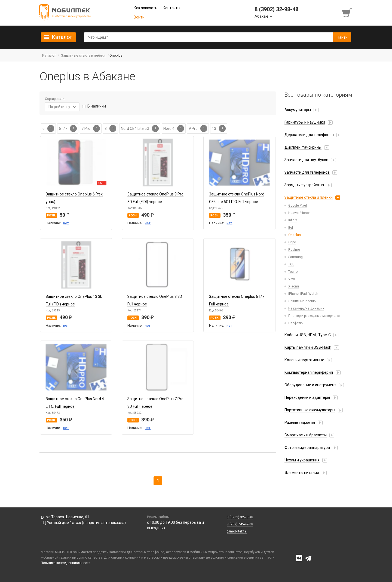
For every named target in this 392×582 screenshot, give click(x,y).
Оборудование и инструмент (310, 385)
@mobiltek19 (237, 531)
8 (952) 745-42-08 (240, 524)
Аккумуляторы (298, 110)
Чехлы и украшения (302, 460)
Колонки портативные (304, 360)
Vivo (292, 279)
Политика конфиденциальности (66, 563)
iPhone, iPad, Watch (303, 294)
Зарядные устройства (304, 185)
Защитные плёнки (302, 301)
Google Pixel (298, 206)
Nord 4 (174, 128)
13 (219, 128)
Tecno (293, 272)
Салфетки (296, 323)
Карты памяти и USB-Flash (308, 347)
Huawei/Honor (299, 213)
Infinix (293, 220)
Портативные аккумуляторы (310, 410)
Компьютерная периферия (309, 372)
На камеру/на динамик (306, 308)
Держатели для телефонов (309, 135)
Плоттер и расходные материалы (314, 316)
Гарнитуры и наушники (305, 122)
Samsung (295, 257)
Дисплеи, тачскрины (303, 147)
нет (66, 223)
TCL (291, 264)
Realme (294, 250)
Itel (291, 228)
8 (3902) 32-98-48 (240, 517)
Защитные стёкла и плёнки (309, 197)
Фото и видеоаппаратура (307, 448)
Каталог (62, 37)
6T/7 (68, 128)
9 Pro (198, 128)
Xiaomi (294, 286)
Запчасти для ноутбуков (306, 160)
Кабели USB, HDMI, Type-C (308, 335)
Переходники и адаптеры (307, 397)
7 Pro (91, 128)
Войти (139, 17)
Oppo (292, 242)
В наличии (97, 106)
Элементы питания (302, 473)
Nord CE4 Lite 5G (140, 128)
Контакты (171, 8)
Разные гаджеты (300, 422)
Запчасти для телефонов (307, 172)
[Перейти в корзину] (347, 13)
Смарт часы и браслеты (306, 435)
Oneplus (295, 235)
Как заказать (146, 8)
